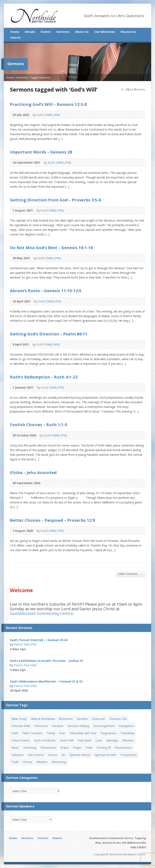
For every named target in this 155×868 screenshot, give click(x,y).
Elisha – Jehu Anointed (33, 472)
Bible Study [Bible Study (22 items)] (19, 719)
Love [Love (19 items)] (99, 740)
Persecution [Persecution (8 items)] (48, 748)
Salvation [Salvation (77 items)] (18, 755)
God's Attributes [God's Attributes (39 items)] (45, 740)
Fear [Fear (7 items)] (62, 733)
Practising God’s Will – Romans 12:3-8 (48, 104)
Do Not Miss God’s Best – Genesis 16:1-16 (51, 247)
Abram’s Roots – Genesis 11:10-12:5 (46, 291)
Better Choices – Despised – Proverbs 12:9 (52, 520)
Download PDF (78, 115)
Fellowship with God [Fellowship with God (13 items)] (83, 733)
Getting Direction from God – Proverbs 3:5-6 (56, 200)
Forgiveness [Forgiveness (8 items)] (108, 733)
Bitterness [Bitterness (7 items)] (66, 719)
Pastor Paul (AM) (25, 665)
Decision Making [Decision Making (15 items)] (78, 726)
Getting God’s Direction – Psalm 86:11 (49, 334)
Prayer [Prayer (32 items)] (77, 748)
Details (30, 32)
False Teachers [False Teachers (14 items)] (32, 733)
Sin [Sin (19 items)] (63, 755)
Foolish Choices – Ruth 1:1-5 (39, 425)
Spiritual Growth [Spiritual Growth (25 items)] (105, 755)
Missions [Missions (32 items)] (128, 740)
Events (46, 32)
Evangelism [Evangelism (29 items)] (126, 726)
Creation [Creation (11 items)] (58, 726)
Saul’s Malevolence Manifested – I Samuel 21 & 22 (46, 681)
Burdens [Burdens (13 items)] (82, 719)
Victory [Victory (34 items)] (28, 762)
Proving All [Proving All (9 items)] (104, 748)
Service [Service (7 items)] (52, 755)
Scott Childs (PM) (59, 162)
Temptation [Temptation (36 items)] (128, 755)
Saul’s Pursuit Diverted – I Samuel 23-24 (39, 640)
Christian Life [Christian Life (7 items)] (118, 719)
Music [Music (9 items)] (15, 748)
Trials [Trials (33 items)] (15, 762)
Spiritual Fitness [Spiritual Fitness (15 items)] (80, 755)
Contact (43, 838)
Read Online (72, 115)
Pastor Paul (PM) (25, 644)
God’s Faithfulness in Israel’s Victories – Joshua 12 (46, 661)
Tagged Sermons (41, 77)
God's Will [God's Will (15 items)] (67, 740)
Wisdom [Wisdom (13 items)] (42, 762)
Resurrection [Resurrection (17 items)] (123, 748)
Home (15, 32)
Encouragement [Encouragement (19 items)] (104, 726)
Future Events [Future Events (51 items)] (21, 740)
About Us (82, 32)
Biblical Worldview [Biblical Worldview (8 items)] (43, 719)
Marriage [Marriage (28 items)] (112, 740)
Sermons (63, 32)
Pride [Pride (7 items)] (89, 748)
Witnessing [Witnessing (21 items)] (59, 762)
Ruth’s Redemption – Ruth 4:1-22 (44, 377)
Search (15, 38)
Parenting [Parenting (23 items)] (30, 748)
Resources (128, 32)
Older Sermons (130, 574)
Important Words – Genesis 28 (41, 152)
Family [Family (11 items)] (51, 733)
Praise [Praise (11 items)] (65, 748)
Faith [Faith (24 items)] (15, 733)
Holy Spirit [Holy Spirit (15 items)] (84, 740)
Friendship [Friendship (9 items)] (128, 733)
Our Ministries (105, 32)
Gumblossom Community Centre (41, 613)
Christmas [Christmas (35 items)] (41, 726)
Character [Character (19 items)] (99, 719)
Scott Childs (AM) (48, 115)
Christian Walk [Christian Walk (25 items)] (21, 726)
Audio (66, 115)
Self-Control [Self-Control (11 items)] (36, 755)
